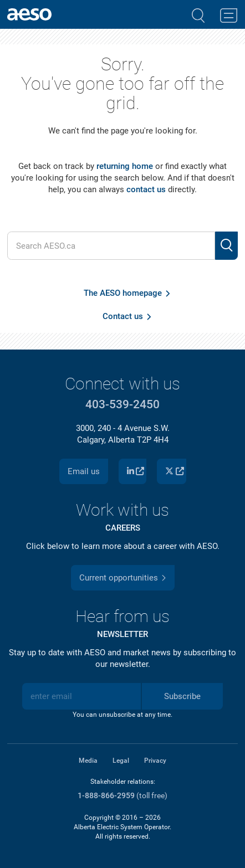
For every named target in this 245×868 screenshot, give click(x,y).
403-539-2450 (122, 404)
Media (88, 761)
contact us (146, 189)
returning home (125, 166)
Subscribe (182, 696)
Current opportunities (119, 578)
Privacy (155, 761)
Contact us (123, 316)
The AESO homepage (123, 293)
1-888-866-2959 (106, 796)
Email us (84, 471)
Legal (121, 761)
